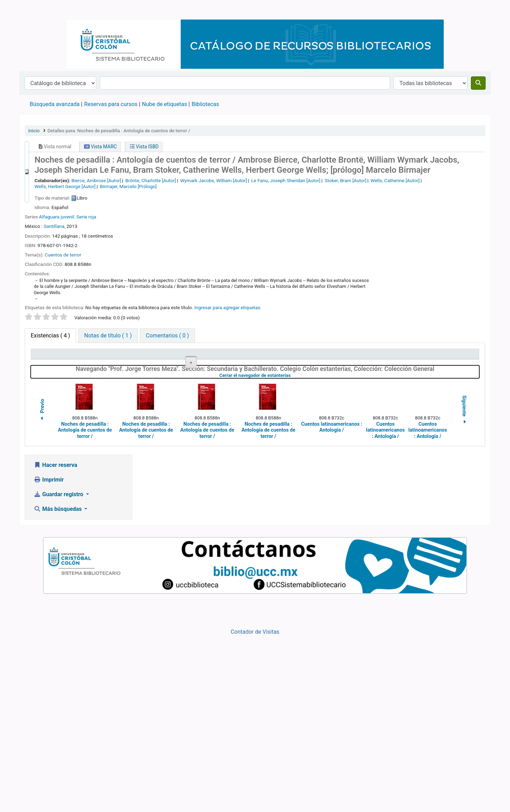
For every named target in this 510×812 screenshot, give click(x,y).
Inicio (34, 131)
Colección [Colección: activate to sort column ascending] (174, 356)
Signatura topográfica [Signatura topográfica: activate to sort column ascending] (252, 356)
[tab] (108, 336)
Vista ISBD (144, 147)
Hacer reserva (55, 641)
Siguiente (464, 587)
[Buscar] (478, 83)
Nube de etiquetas (164, 104)
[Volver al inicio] (489, 791)
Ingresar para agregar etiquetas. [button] (228, 307)
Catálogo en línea (37, 10)
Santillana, (55, 226)
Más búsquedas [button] (58, 685)
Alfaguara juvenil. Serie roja (68, 217)
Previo (42, 587)
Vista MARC (100, 147)
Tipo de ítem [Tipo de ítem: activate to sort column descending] (49, 356)
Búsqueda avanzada (55, 104)
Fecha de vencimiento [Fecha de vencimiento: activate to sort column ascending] (444, 356)
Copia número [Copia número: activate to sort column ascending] (307, 356)
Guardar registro (59, 670)
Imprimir (49, 655)
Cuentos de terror (63, 255)
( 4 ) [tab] (50, 336)
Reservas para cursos (111, 104)
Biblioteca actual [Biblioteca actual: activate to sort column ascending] (118, 356)
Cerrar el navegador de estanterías (292, 552)
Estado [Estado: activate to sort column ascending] (363, 356)
